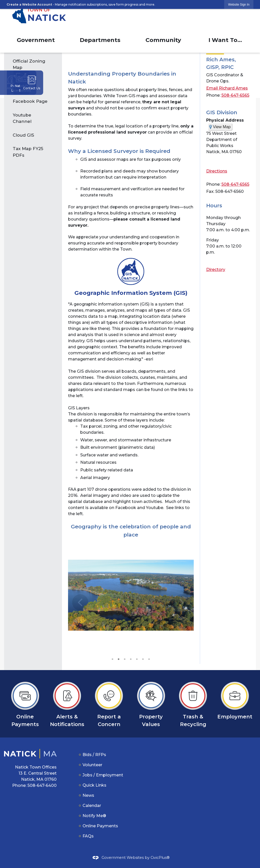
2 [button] (119, 659)
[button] (182, 607)
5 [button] (137, 659)
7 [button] (149, 659)
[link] (239, 4)
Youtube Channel (22, 118)
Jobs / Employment (103, 775)
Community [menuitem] (163, 40)
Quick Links (94, 785)
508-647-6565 (235, 95)
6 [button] (143, 659)
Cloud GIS (23, 135)
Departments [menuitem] (100, 40)
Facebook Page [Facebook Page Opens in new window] (30, 101)
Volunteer (92, 765)
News (88, 795)
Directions (217, 171)
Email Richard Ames (227, 88)
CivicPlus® (160, 858)
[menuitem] (33, 64)
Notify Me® (94, 816)
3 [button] (125, 659)
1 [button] (112, 659)
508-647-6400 (42, 785)
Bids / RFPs (94, 755)
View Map (222, 127)
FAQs (88, 836)
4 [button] (131, 659)
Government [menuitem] (36, 40)
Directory (216, 270)
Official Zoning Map (29, 64)
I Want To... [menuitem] (225, 40)
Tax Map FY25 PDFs (28, 152)
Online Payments (100, 826)
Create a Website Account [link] (29, 4)
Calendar (92, 806)
